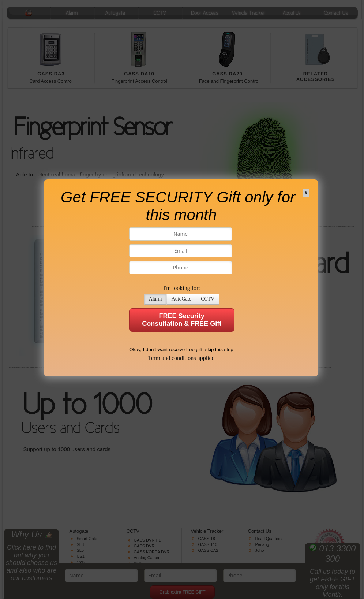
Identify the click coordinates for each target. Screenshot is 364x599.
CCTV (202, 275)
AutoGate (176, 275)
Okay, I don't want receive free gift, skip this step (176, 326)
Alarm (150, 275)
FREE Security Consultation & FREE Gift (177, 296)
